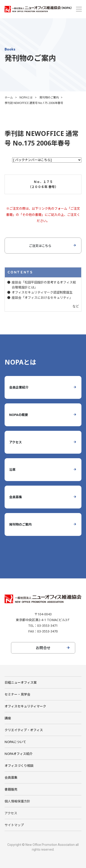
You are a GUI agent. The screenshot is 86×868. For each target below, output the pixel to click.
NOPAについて (15, 742)
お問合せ (43, 648)
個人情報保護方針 (17, 801)
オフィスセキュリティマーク (25, 706)
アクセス (15, 442)
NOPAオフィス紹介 (19, 754)
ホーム (9, 97)
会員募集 (16, 497)
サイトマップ (14, 825)
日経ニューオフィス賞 (21, 682)
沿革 (12, 470)
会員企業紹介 (19, 387)
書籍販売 (11, 789)
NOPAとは (26, 97)
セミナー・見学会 (17, 694)
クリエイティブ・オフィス (24, 730)
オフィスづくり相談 (19, 766)
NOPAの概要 (19, 415)
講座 (8, 718)
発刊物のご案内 (49, 97)
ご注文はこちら (40, 246)
